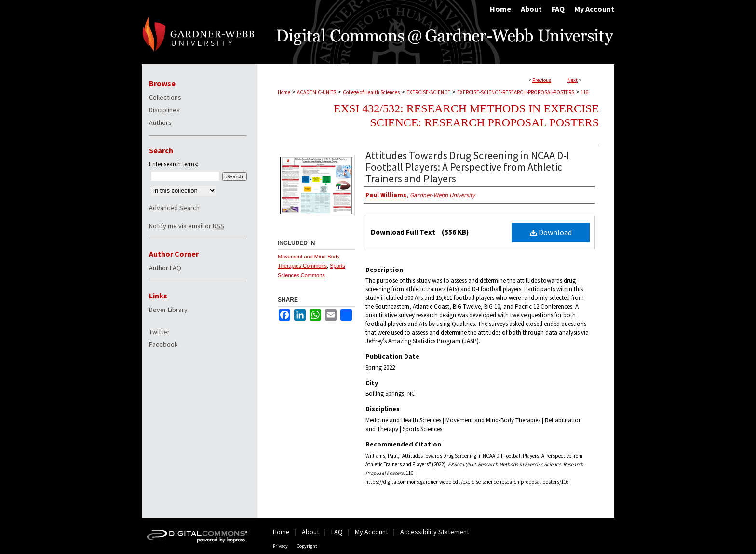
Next (573, 80)
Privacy (280, 546)
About (310, 532)
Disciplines (164, 110)
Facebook (163, 344)
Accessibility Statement (435, 532)
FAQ (337, 532)
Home (284, 92)
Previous (542, 80)
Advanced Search (174, 208)
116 (585, 92)
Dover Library (168, 310)
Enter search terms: (174, 164)
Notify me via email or (187, 226)
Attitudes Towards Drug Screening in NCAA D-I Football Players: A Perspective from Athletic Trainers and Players (467, 167)
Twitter (159, 332)
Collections (165, 97)
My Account (371, 532)
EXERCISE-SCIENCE (428, 92)
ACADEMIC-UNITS (317, 92)
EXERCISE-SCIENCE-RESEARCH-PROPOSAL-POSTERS (516, 92)
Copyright (307, 546)
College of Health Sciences (371, 92)
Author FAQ (165, 268)
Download (551, 232)
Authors (160, 122)
